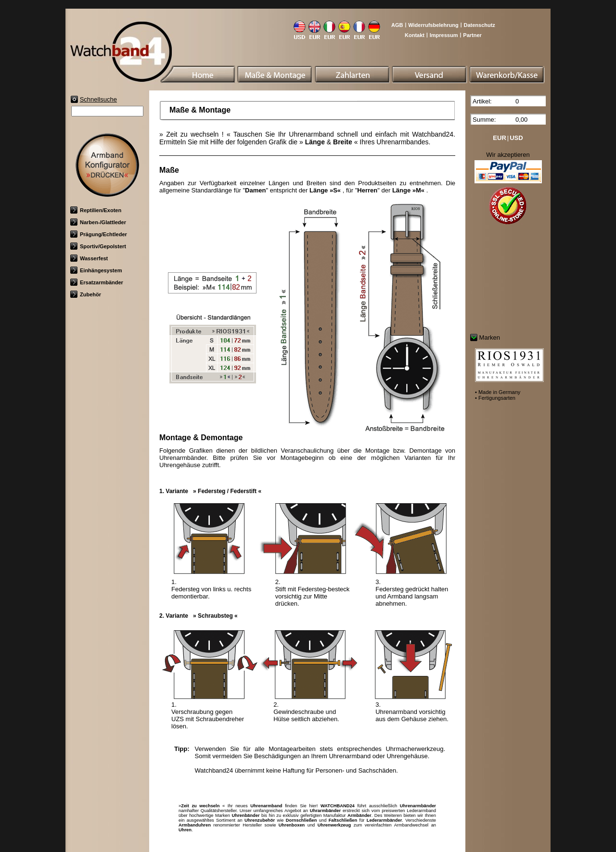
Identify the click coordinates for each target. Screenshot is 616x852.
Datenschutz (479, 25)
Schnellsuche (98, 99)
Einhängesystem (96, 270)
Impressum (444, 35)
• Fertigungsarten (495, 398)
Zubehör (86, 294)
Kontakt (415, 35)
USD (516, 138)
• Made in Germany (498, 392)
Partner (472, 35)
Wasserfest (89, 258)
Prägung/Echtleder (99, 234)
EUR (499, 138)
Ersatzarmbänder (97, 282)
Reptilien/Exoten (96, 210)
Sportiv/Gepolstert (98, 246)
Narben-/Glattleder (98, 222)
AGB (397, 25)
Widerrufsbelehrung (433, 25)
